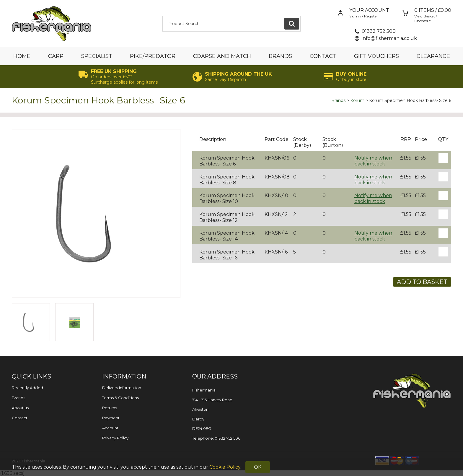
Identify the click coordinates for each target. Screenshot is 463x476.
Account (110, 428)
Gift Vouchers (376, 56)
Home (22, 56)
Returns (110, 408)
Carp (56, 56)
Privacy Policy (115, 438)
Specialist (97, 56)
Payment (111, 418)
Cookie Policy (225, 467)
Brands (280, 56)
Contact (323, 56)
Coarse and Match (222, 56)
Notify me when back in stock (373, 161)
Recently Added (27, 388)
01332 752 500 (379, 31)
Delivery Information (122, 388)
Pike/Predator (153, 56)
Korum (357, 100)
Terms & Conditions (120, 398)
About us (20, 408)
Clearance (433, 56)
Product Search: (162, 16)
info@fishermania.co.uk (389, 38)
